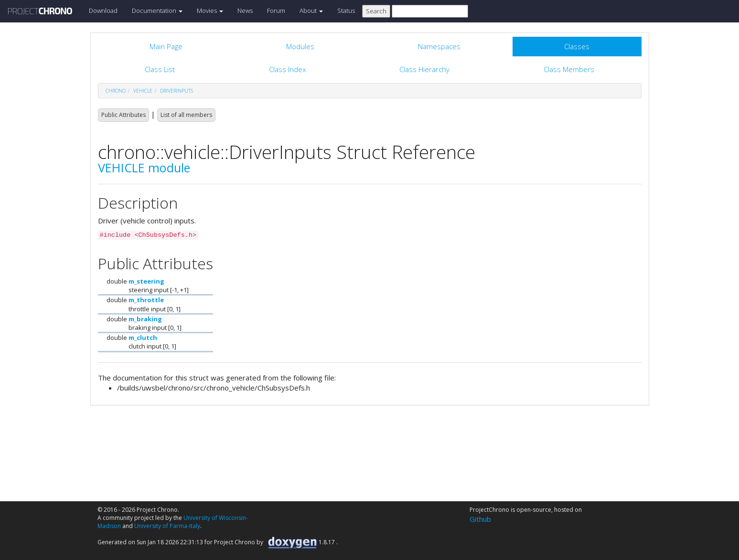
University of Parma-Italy (167, 526)
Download (103, 11)
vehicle (143, 91)
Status (346, 11)
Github (480, 519)
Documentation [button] (157, 11)
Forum (276, 11)
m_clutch (143, 338)
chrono (116, 91)
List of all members (186, 115)
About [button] (311, 11)
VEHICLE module (144, 168)
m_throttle (146, 300)
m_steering (146, 281)
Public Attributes (123, 115)
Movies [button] (210, 11)
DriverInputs (177, 91)
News (245, 11)
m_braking (145, 319)
